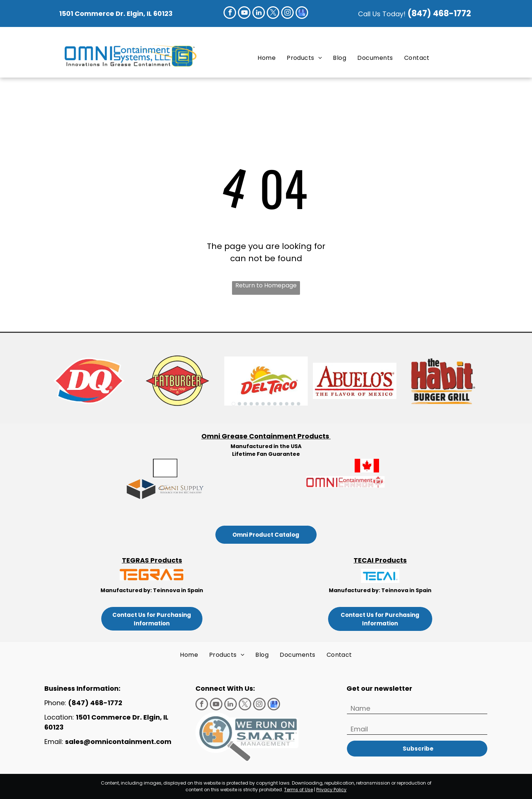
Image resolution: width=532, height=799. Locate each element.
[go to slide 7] (269, 404)
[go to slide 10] (287, 404)
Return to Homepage (266, 285)
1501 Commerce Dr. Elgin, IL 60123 (116, 13)
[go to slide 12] (299, 404)
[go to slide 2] (239, 404)
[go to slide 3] (245, 404)
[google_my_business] (302, 13)
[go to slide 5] (257, 404)
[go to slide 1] (233, 404)
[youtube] (244, 13)
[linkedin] (259, 13)
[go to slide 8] (275, 404)
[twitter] (273, 13)
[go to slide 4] (251, 404)
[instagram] (287, 13)
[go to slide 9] (281, 404)
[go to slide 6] (263, 404)
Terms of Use (299, 790)
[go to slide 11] (293, 404)
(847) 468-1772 (440, 13)
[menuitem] (267, 58)
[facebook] (230, 13)
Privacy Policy (331, 790)
